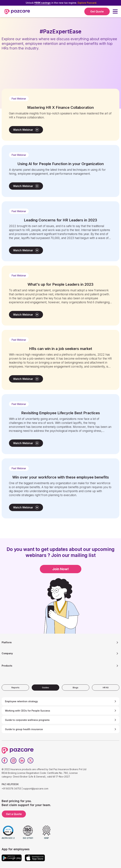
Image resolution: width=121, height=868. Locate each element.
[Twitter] (31, 761)
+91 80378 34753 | (12, 789)
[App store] (35, 858)
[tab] (15, 688)
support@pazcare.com (36, 789)
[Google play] (12, 858)
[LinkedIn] (22, 761)
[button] (115, 11)
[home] (17, 11)
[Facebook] (5, 761)
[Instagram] (13, 761)
